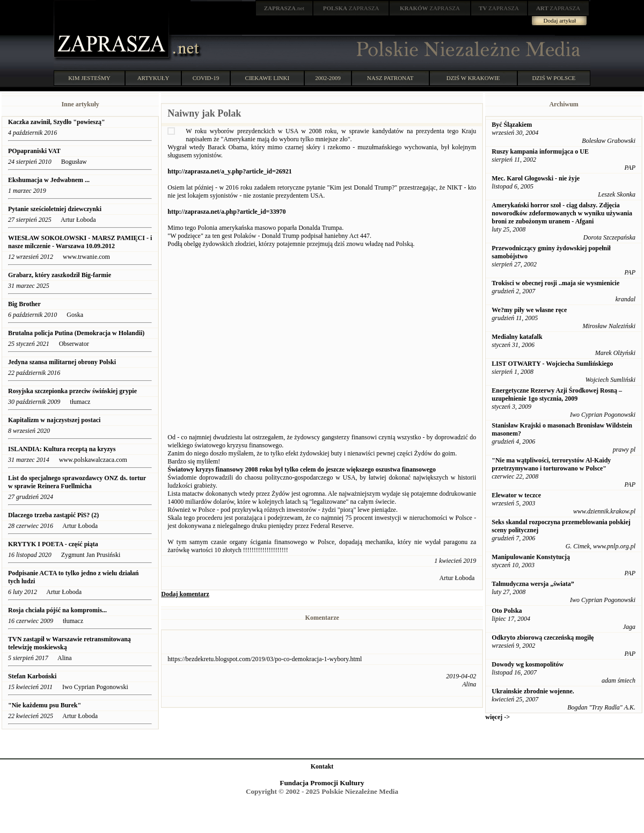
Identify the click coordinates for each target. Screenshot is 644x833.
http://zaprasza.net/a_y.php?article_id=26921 (230, 171)
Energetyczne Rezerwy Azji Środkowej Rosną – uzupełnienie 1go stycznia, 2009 (557, 394)
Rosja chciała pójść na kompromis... (57, 610)
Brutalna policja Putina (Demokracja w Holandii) (76, 333)
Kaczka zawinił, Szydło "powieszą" (57, 122)
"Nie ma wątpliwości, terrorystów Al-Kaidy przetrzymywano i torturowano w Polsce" (551, 464)
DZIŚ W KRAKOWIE (473, 78)
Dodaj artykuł (560, 20)
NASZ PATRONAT (390, 78)
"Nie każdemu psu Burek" (45, 705)
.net (284, 8)
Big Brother (24, 304)
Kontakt (322, 766)
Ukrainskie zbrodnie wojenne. (533, 691)
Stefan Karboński (32, 676)
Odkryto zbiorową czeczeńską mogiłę (543, 638)
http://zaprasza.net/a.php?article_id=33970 (226, 212)
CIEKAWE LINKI (268, 78)
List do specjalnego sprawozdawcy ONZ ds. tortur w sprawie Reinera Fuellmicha (77, 482)
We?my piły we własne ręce (529, 310)
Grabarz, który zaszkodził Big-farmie (60, 275)
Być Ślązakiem (512, 125)
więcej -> (497, 717)
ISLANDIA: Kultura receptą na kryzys (63, 449)
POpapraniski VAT (34, 151)
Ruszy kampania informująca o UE (540, 151)
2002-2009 (328, 78)
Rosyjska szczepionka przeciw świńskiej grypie (72, 391)
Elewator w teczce (516, 495)
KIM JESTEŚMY (89, 78)
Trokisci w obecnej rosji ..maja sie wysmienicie (555, 283)
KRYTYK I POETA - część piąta (54, 544)
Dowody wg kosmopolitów (528, 664)
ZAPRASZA (351, 8)
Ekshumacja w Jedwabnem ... (49, 180)
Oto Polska (507, 611)
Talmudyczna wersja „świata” (533, 584)
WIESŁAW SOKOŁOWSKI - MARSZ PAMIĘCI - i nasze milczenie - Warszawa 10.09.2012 (80, 242)
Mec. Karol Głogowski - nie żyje (536, 178)
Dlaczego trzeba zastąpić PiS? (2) (53, 515)
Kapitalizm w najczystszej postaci (54, 420)
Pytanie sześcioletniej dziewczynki (55, 209)
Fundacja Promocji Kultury (322, 783)
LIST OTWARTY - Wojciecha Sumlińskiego (552, 364)
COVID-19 (206, 78)
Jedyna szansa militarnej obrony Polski (62, 362)
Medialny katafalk (517, 337)
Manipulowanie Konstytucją (531, 557)
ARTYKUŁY (153, 78)
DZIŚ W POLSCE (554, 78)
